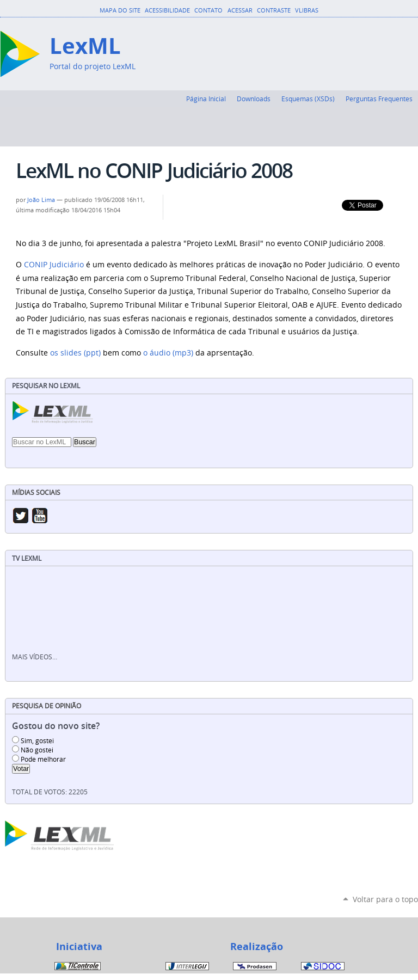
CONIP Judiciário (55, 265)
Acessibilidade (167, 10)
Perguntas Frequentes (379, 99)
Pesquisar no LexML (46, 386)
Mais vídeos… (35, 657)
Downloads (254, 99)
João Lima (41, 200)
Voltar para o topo (385, 899)
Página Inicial (206, 99)
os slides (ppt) (75, 353)
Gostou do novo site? (56, 726)
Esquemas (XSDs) (308, 99)
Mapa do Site (120, 10)
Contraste (274, 10)
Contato (208, 10)
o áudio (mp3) (168, 353)
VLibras (307, 10)
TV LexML (27, 558)
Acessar (240, 10)
